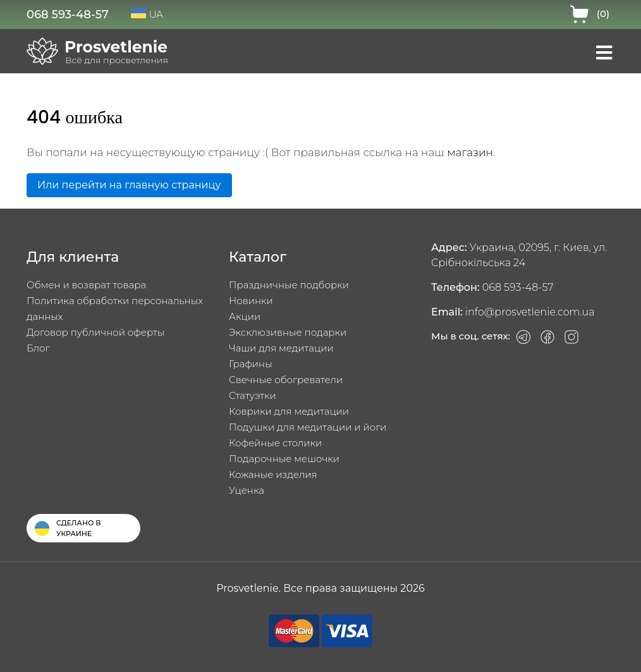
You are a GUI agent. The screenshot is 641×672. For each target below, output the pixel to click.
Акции (245, 316)
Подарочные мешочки (284, 459)
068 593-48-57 (68, 15)
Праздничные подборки (289, 285)
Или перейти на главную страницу (129, 185)
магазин (470, 152)
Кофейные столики (275, 443)
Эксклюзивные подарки (288, 332)
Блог (38, 348)
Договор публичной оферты (95, 332)
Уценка (247, 490)
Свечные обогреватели (286, 380)
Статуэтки (253, 395)
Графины (251, 364)
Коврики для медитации (289, 411)
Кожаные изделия (273, 474)
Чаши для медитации (281, 348)
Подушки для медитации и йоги (308, 427)
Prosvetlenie (116, 47)
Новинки (251, 301)
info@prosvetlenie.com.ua (530, 312)
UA (147, 14)
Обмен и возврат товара (86, 285)
